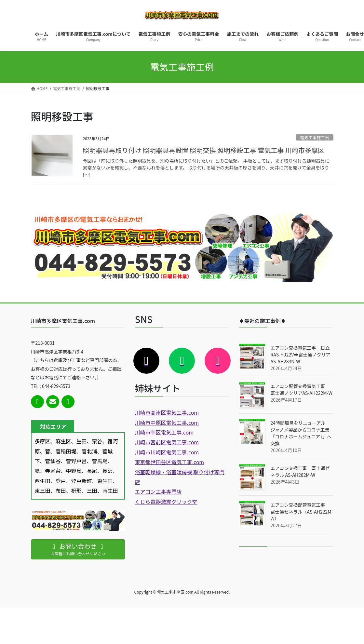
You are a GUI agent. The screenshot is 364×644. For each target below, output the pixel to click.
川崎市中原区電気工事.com (167, 423)
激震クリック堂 (179, 502)
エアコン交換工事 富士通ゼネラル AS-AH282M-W (300, 471)
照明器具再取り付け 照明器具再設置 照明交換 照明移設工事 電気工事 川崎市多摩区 (204, 150)
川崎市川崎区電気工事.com (167, 452)
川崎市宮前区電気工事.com (167, 442)
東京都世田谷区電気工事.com (169, 462)
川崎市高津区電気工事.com (167, 412)
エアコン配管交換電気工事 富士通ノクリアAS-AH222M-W (301, 389)
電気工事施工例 (315, 137)
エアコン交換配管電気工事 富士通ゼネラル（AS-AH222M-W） (302, 512)
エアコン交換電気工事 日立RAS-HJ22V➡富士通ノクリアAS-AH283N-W (300, 355)
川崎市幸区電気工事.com (164, 432)
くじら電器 (148, 502)
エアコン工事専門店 (158, 491)
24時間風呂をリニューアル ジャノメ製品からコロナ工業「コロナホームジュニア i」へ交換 (301, 433)
